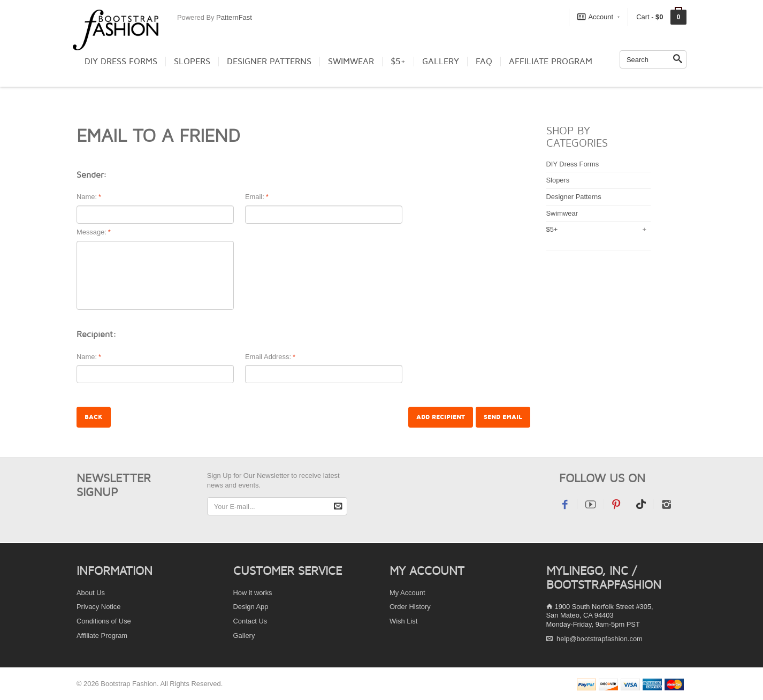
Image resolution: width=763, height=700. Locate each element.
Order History (410, 607)
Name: (87, 197)
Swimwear (351, 62)
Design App (251, 607)
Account (598, 17)
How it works (253, 593)
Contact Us (250, 621)
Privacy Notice (98, 607)
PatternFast (234, 17)
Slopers (192, 62)
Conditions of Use (104, 621)
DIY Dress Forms (121, 62)
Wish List (403, 621)
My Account (407, 593)
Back (94, 417)
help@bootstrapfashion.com (600, 639)
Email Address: (268, 357)
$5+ (398, 62)
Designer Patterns (269, 62)
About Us (91, 593)
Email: (255, 197)
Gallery (441, 62)
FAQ (484, 62)
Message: (91, 233)
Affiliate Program (551, 62)
